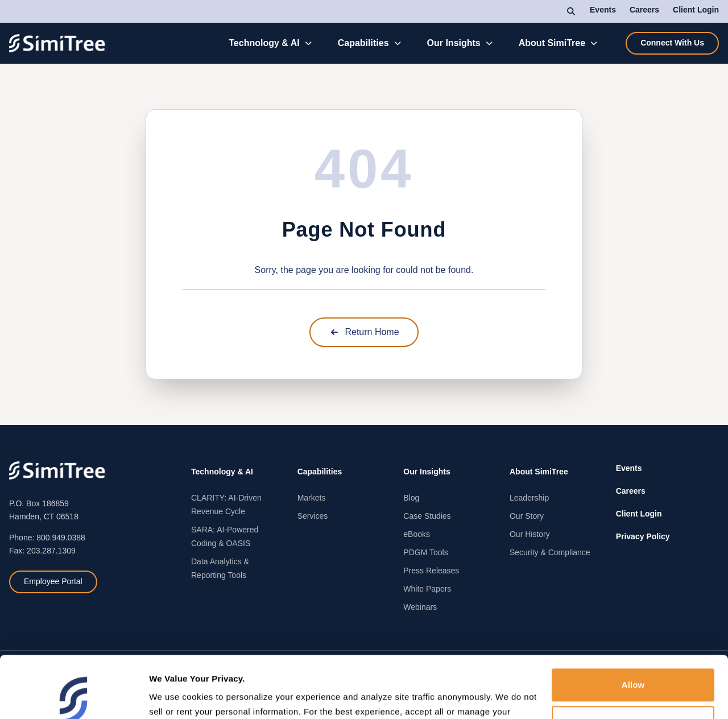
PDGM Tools (425, 552)
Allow (633, 623)
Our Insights (454, 43)
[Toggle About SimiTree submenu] (594, 43)
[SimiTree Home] (58, 43)
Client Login (696, 10)
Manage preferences (191, 697)
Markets (312, 498)
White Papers (427, 589)
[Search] (572, 11)
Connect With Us (672, 43)
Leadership (529, 498)
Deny (633, 660)
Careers (644, 10)
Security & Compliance (550, 552)
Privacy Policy (643, 536)
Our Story (527, 516)
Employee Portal (53, 581)
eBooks (417, 534)
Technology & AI (264, 43)
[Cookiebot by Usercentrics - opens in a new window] (74, 697)
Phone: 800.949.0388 (47, 538)
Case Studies (427, 516)
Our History (530, 534)
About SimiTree (552, 43)
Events (603, 10)
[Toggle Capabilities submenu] (398, 43)
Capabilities (363, 43)
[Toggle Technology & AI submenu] (309, 43)
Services (313, 516)
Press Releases (431, 571)
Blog (411, 498)
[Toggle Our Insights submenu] (489, 43)
